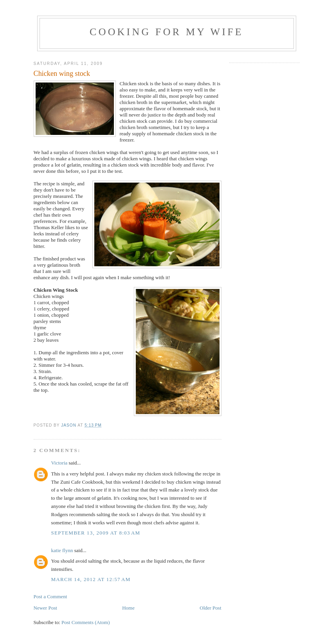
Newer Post (45, 608)
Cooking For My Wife (166, 32)
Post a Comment (50, 596)
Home (128, 608)
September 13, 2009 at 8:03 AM (96, 533)
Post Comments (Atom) (86, 622)
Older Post (210, 608)
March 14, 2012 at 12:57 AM (91, 579)
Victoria (59, 463)
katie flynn (62, 550)
